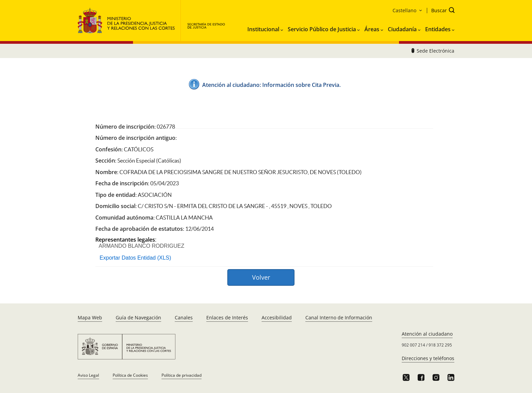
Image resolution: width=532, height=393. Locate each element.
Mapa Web (90, 317)
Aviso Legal (88, 375)
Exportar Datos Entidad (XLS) (136, 258)
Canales (184, 317)
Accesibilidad (277, 317)
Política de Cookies (130, 375)
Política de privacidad (182, 375)
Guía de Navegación (138, 317)
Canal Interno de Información (339, 317)
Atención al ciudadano (427, 334)
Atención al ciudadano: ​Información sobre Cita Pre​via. (271, 85)
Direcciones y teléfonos (428, 358)
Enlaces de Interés (227, 317)
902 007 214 (413, 345)
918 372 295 (440, 345)
